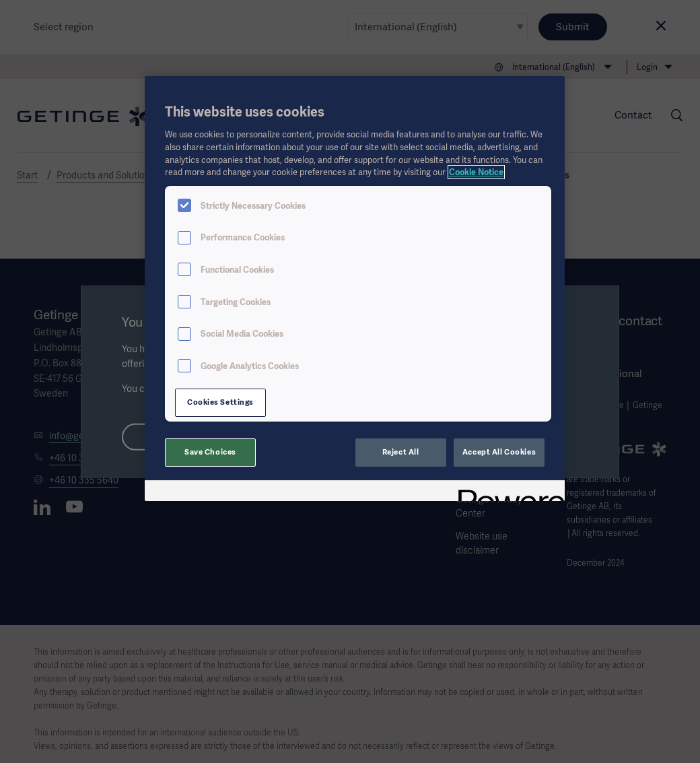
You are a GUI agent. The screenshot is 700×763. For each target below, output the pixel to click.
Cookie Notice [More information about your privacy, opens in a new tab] (476, 172)
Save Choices (210, 452)
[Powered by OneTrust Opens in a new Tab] (507, 493)
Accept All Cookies (499, 452)
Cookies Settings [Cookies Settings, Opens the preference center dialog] (220, 402)
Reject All (401, 452)
